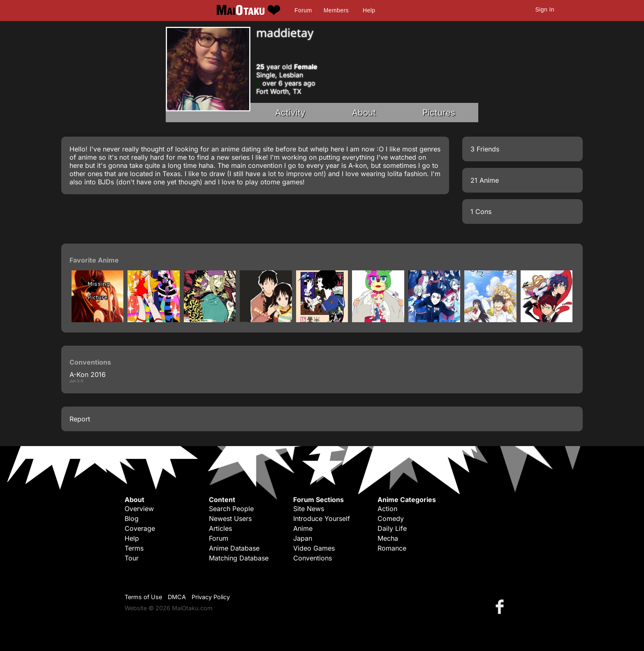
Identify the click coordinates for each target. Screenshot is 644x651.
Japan (303, 538)
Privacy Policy (211, 597)
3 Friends (485, 149)
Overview (139, 509)
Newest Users (230, 518)
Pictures (439, 113)
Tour (132, 558)
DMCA (177, 597)
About (364, 113)
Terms (134, 548)
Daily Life (392, 528)
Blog (132, 518)
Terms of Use (143, 597)
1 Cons (481, 212)
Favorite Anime (94, 260)
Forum (303, 10)
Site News (309, 509)
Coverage (140, 528)
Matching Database (239, 558)
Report (80, 419)
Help (369, 10)
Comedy (391, 518)
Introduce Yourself (322, 518)
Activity (290, 113)
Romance (392, 548)
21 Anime (485, 180)
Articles (220, 528)
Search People (231, 509)
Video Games (314, 548)
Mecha (388, 538)
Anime (303, 528)
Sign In (545, 9)
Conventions (313, 558)
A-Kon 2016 (88, 374)
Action (387, 509)
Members (336, 10)
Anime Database (234, 548)
